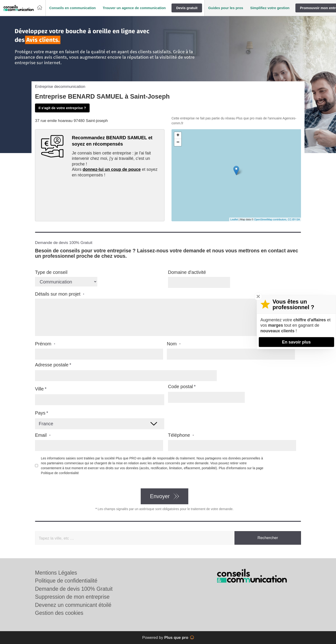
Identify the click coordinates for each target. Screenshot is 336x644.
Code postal (180, 386)
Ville (39, 389)
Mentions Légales (56, 573)
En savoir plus (296, 342)
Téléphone (181, 435)
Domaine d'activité (187, 272)
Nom (174, 344)
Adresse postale (52, 365)
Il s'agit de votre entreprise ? (62, 108)
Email (43, 435)
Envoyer (160, 496)
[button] (72, 8)
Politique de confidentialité (60, 473)
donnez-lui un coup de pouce (112, 169)
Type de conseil (51, 272)
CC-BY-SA (294, 219)
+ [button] (178, 136)
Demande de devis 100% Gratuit (74, 589)
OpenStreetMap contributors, (271, 219)
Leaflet (234, 219)
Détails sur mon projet (60, 294)
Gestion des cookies (59, 613)
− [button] (178, 143)
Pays (40, 413)
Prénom (45, 344)
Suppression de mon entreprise (72, 597)
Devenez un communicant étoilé (73, 605)
